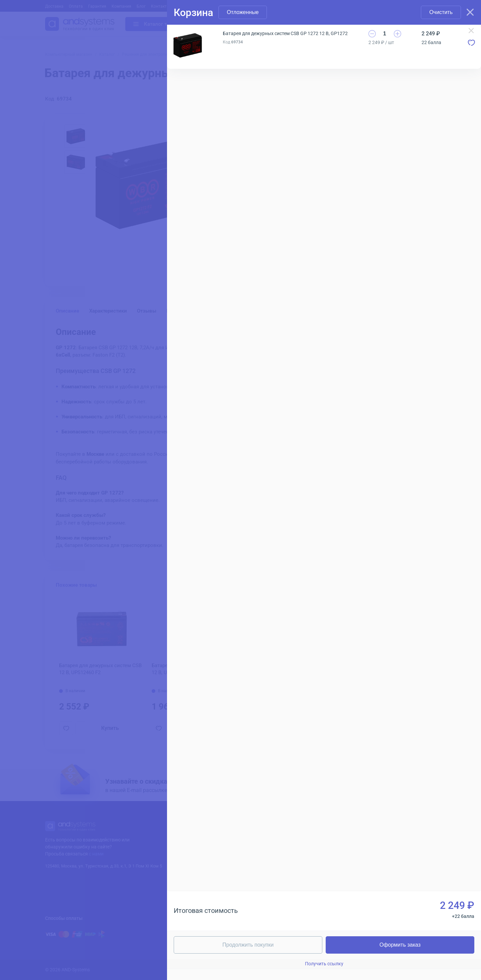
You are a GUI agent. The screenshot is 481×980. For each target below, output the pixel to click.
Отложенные (243, 12)
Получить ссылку (324, 964)
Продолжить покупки (248, 945)
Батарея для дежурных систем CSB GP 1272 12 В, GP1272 (285, 33)
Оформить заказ (400, 945)
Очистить (441, 12)
